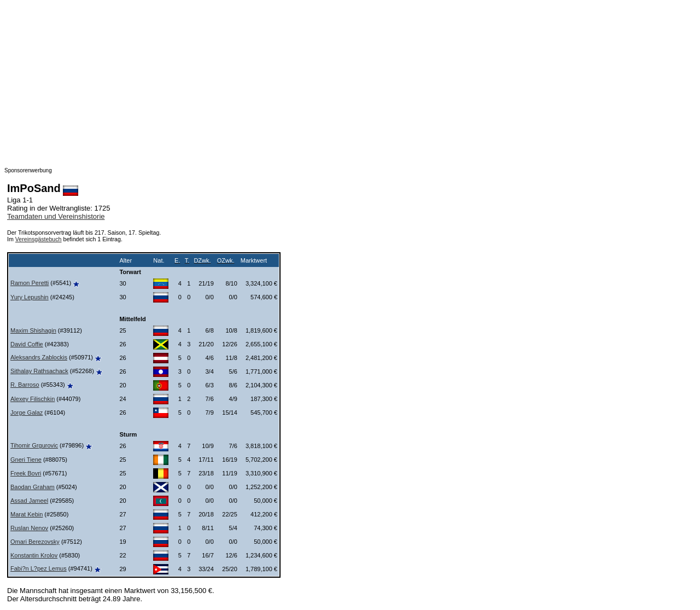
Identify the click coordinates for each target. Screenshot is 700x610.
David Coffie (27, 344)
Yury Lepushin (30, 297)
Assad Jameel (29, 501)
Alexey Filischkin (33, 399)
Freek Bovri (26, 473)
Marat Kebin (27, 514)
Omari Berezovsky (35, 542)
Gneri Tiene (26, 460)
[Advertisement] (332, 81)
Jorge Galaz (27, 413)
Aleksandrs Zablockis (39, 357)
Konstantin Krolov (34, 555)
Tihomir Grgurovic (34, 445)
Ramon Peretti (30, 283)
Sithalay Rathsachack (39, 371)
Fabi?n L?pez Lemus (39, 568)
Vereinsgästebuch (39, 239)
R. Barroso (25, 385)
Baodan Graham (33, 487)
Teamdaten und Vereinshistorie (56, 216)
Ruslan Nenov (29, 528)
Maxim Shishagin (33, 330)
